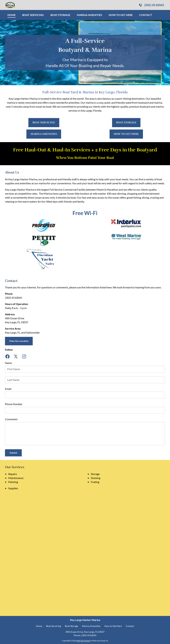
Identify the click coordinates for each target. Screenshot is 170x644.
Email (8, 389)
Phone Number (14, 404)
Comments (11, 419)
